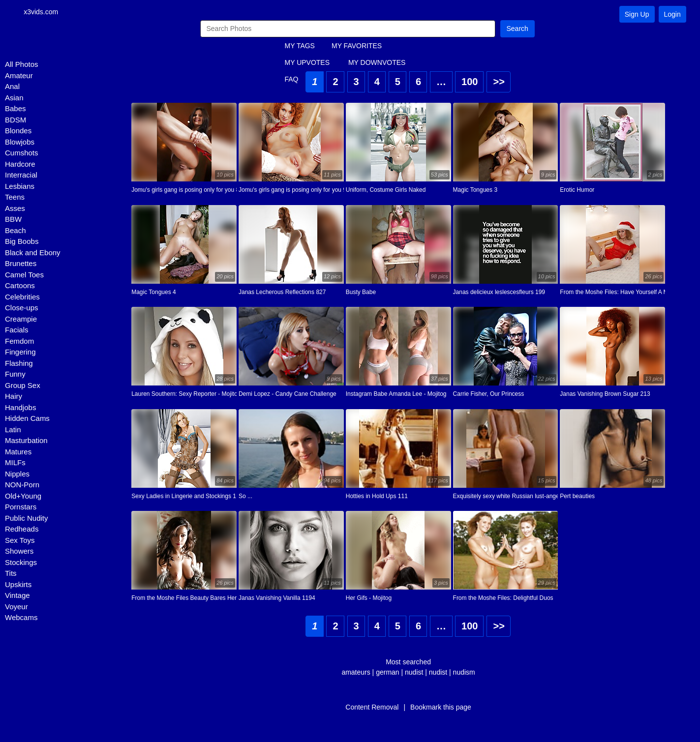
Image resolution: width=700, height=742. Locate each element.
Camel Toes (24, 275)
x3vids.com (41, 12)
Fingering (20, 352)
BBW (13, 219)
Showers (19, 551)
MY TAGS (300, 46)
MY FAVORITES (357, 46)
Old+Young (23, 496)
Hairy (14, 396)
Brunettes (21, 263)
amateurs (356, 672)
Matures (18, 452)
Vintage (17, 595)
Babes (15, 108)
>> (499, 82)
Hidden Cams (27, 418)
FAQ (292, 79)
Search (517, 29)
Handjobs (20, 407)
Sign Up (637, 14)
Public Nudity (27, 518)
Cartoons (20, 285)
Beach (15, 230)
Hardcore (20, 164)
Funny (15, 374)
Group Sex (23, 385)
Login (672, 14)
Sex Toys (20, 540)
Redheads (22, 529)
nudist (414, 672)
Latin (13, 430)
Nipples (17, 474)
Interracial (21, 175)
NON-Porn (22, 485)
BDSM (15, 120)
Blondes (18, 131)
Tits (11, 573)
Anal (12, 86)
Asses (15, 208)
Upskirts (18, 584)
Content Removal (372, 707)
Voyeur (16, 607)
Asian (14, 98)
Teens (15, 197)
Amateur (19, 75)
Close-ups (22, 308)
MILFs (15, 462)
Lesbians (20, 186)
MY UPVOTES (307, 62)
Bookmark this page (441, 707)
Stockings (21, 562)
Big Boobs (22, 241)
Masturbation (26, 440)
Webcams (21, 617)
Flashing (19, 363)
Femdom (19, 341)
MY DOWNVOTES (377, 62)
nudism (464, 672)
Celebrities (22, 297)
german (387, 672)
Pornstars (21, 507)
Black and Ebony (33, 252)
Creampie (21, 319)
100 (470, 82)
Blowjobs (20, 142)
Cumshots (22, 153)
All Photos (22, 64)
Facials (17, 330)
